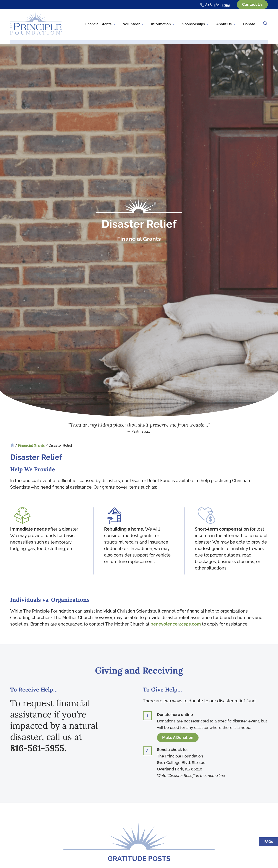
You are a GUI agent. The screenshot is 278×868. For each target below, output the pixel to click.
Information (163, 24)
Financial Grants (100, 24)
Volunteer (134, 24)
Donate (249, 24)
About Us (226, 24)
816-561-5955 (37, 748)
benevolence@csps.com (176, 624)
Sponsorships (196, 24)
